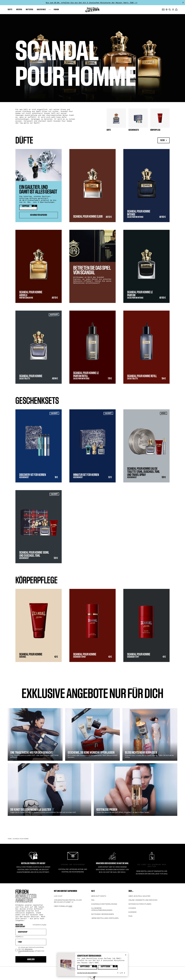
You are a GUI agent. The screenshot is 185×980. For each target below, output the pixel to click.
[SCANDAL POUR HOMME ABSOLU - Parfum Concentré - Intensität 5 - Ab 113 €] (39, 266)
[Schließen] (183, 3)
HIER (70, 906)
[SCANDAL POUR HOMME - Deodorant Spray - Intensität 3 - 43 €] (92, 625)
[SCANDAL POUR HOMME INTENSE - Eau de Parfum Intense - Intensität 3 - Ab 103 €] (146, 186)
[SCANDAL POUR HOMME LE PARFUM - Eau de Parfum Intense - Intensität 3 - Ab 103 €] (146, 266)
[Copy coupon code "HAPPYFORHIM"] (108, 967)
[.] (173, 10)
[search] (170, 10)
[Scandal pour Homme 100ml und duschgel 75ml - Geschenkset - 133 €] (39, 527)
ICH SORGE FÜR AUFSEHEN (39, 215)
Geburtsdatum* (23, 932)
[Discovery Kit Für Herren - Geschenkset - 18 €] (39, 446)
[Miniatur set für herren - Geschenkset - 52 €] (92, 446)
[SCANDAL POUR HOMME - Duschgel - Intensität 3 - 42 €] (39, 625)
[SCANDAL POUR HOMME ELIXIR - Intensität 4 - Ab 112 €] (92, 186)
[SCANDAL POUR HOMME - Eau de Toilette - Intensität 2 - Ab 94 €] (39, 347)
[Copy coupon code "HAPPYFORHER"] (87, 967)
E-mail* (20, 942)
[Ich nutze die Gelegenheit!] (87, 973)
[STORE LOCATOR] (167, 10)
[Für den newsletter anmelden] (163, 10)
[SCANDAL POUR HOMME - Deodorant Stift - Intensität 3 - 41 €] (146, 625)
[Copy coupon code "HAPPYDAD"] (28, 207)
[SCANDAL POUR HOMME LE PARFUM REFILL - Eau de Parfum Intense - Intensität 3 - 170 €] (92, 347)
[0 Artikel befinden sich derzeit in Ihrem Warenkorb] (176, 10)
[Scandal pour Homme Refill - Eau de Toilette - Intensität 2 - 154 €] (146, 347)
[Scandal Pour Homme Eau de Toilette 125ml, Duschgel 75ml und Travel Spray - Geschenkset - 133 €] (146, 446)
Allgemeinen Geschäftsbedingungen (26, 950)
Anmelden (31, 959)
